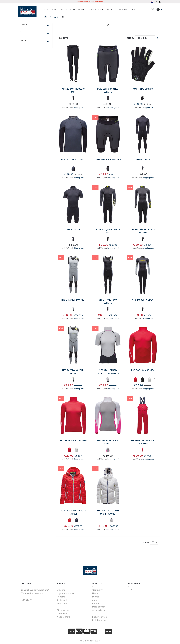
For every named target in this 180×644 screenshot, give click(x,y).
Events (96, 597)
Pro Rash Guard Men (143, 370)
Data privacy (99, 607)
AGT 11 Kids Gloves (143, 89)
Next (155, 379)
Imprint (96, 603)
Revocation (62, 603)
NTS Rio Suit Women (143, 300)
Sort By (130, 38)
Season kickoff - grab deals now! (90, 2)
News (95, 593)
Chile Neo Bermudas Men (108, 159)
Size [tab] (22, 32)
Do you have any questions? (35, 590)
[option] (73, 98)
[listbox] (73, 99)
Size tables (62, 614)
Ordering (61, 590)
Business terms (64, 600)
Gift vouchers (63, 610)
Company (97, 590)
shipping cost (79, 107)
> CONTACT (26, 600)
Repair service (100, 617)
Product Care (63, 617)
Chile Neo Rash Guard (73, 159)
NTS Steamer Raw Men (73, 300)
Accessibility (99, 610)
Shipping (61, 597)
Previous (130, 379)
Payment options (65, 593)
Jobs (95, 600)
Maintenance (99, 620)
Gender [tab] (23, 24)
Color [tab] (23, 40)
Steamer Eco (143, 159)
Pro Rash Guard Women (73, 440)
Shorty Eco (73, 229)
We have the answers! (32, 593)
